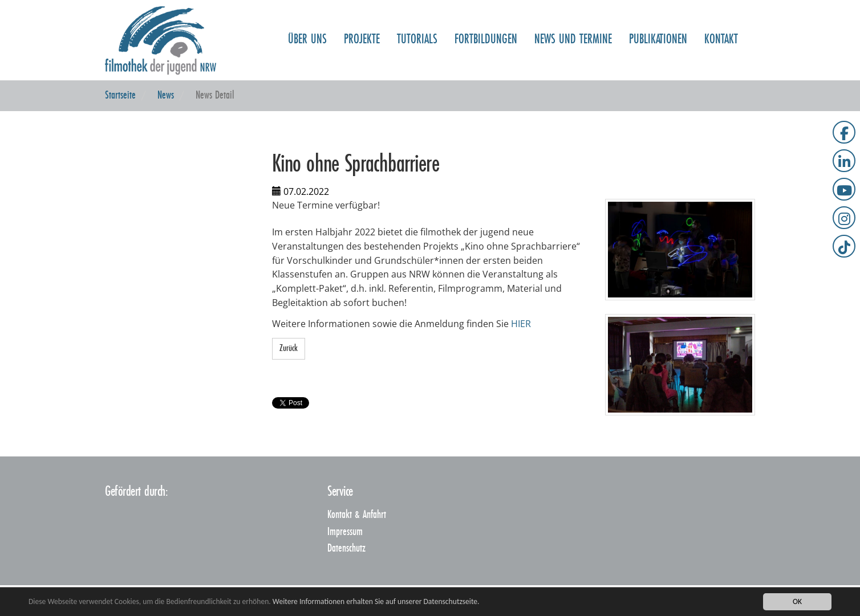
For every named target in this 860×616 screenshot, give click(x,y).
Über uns (307, 23)
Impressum (345, 532)
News (166, 95)
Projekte (362, 23)
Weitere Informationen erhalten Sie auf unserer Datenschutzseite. (376, 601)
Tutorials (417, 23)
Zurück (289, 348)
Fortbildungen (486, 23)
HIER (521, 324)
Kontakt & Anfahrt (357, 515)
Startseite (120, 95)
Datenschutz (346, 548)
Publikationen (658, 23)
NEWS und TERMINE (573, 23)
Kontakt (721, 23)
